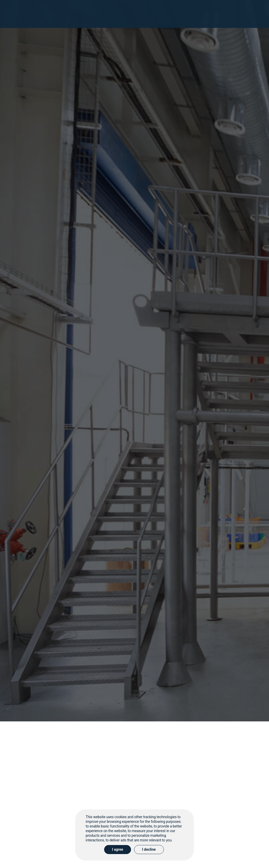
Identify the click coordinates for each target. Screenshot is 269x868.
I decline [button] (149, 849)
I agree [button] (117, 849)
